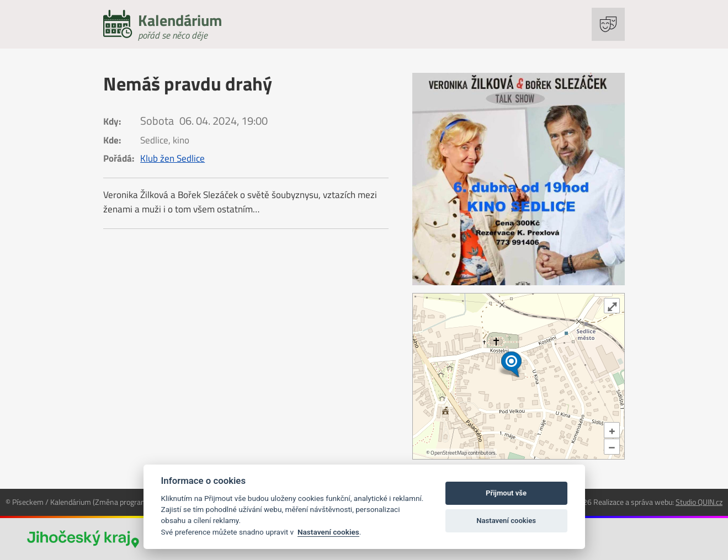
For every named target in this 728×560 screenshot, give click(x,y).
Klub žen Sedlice (172, 158)
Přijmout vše (506, 493)
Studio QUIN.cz (699, 502)
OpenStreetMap (449, 453)
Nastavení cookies (328, 532)
